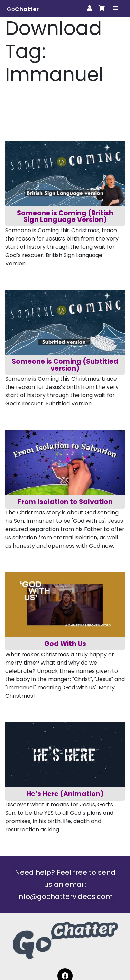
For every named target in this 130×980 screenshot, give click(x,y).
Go (23, 9)
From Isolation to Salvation (65, 502)
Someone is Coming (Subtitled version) (66, 365)
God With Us (65, 644)
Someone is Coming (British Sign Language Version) (66, 216)
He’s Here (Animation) (65, 794)
